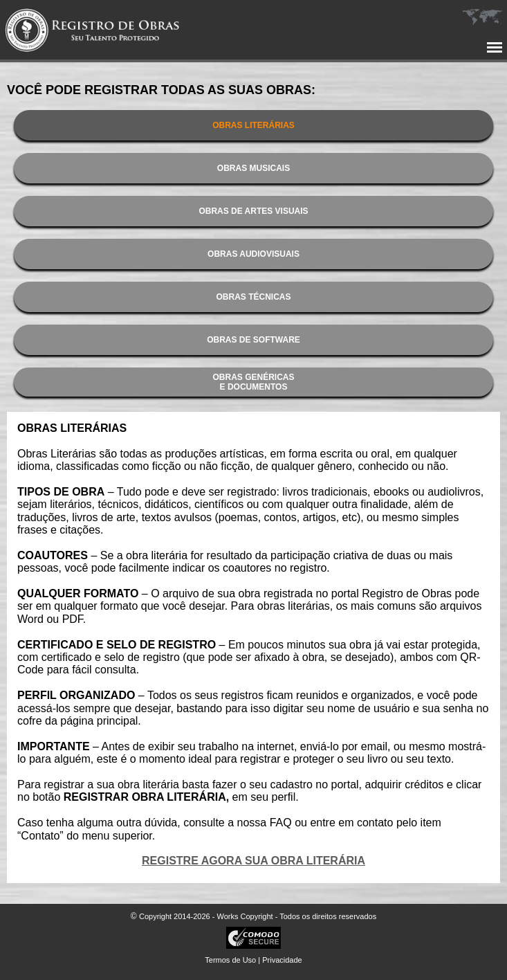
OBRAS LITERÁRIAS (254, 125)
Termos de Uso (230, 960)
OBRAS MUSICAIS (254, 168)
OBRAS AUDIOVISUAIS (254, 254)
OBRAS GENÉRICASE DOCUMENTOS (253, 382)
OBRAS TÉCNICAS (253, 297)
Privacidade (282, 960)
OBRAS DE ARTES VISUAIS (253, 211)
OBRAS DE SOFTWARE (254, 340)
